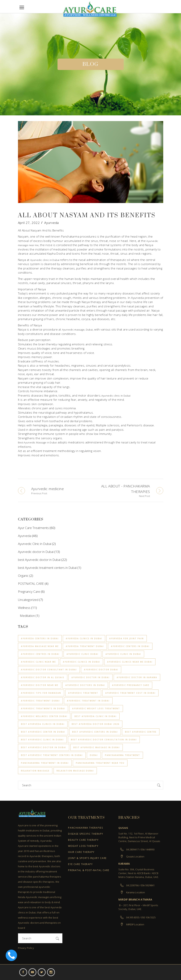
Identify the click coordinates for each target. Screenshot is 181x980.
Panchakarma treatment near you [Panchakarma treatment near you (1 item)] (100, 763)
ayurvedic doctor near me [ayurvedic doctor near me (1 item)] (40, 685)
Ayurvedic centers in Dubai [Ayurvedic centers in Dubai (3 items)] (130, 646)
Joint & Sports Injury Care (87, 858)
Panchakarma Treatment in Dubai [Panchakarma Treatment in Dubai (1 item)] (45, 763)
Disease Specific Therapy (86, 834)
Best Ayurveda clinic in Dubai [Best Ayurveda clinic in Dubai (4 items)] (96, 716)
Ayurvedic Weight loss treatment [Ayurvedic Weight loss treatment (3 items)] (96, 708)
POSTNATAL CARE (31, 584)
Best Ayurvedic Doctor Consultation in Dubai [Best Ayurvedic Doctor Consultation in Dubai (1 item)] (104, 740)
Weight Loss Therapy (83, 846)
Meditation (27, 616)
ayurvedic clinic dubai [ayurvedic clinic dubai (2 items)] (82, 654)
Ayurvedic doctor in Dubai (36, 552)
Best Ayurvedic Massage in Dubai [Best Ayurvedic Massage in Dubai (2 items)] (97, 747)
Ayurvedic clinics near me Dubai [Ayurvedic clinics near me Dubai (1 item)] (130, 662)
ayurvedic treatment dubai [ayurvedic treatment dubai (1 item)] (40, 701)
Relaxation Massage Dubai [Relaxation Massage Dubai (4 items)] (75, 771)
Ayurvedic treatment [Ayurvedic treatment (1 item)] (83, 693)
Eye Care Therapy (80, 864)
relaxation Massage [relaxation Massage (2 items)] (35, 771)
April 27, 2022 (29, 223)
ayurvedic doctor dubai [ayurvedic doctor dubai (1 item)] (101, 670)
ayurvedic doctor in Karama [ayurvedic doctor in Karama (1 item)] (137, 677)
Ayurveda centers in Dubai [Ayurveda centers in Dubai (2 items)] (40, 638)
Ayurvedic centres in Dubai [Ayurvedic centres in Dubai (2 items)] (40, 654)
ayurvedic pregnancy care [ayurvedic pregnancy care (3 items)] (131, 685)
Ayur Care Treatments (33, 528)
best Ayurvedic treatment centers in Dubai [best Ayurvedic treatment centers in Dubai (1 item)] (52, 755)
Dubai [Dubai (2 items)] (94, 755)
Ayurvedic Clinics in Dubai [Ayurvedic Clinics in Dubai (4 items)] (82, 662)
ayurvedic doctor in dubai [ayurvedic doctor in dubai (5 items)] (90, 677)
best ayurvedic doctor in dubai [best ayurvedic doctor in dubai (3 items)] (44, 747)
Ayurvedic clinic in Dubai (45, 260)
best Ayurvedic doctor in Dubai (39, 560)
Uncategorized (28, 600)
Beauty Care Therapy (83, 840)
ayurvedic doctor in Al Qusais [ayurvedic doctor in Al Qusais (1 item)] (43, 677)
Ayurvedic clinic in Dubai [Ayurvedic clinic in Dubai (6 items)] (123, 654)
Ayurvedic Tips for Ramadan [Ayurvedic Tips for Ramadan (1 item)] (41, 693)
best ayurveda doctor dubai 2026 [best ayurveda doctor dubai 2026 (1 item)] (96, 724)
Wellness (24, 608)
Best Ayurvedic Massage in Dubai (37, 442)
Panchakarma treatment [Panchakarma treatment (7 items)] (122, 755)
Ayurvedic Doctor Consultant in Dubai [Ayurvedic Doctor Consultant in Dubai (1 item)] (49, 670)
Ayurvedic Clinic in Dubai (35, 544)
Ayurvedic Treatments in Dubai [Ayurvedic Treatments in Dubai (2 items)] (43, 708)
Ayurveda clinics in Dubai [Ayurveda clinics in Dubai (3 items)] (84, 638)
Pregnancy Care (29, 592)
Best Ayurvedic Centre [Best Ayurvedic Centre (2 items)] (141, 732)
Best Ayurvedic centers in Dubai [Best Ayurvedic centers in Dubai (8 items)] (95, 732)
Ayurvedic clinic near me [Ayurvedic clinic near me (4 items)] (38, 662)
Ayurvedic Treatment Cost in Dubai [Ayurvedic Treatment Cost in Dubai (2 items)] (130, 693)
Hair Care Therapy (81, 852)
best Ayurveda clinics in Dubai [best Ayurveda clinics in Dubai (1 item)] (43, 724)
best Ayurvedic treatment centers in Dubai (47, 568)
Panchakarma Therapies (85, 828)
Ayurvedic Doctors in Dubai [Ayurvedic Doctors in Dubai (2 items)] (85, 685)
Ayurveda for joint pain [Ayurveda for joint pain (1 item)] (127, 638)
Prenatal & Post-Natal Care (89, 870)
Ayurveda (52, 223)
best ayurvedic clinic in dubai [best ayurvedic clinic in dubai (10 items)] (42, 740)
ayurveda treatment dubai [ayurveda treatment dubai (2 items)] (85, 646)
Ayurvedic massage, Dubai (77, 330)
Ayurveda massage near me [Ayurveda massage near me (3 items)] (40, 646)
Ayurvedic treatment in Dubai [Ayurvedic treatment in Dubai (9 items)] (88, 701)
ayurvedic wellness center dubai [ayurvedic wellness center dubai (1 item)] (44, 716)
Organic (23, 576)
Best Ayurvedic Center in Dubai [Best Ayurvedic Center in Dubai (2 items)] (43, 732)
